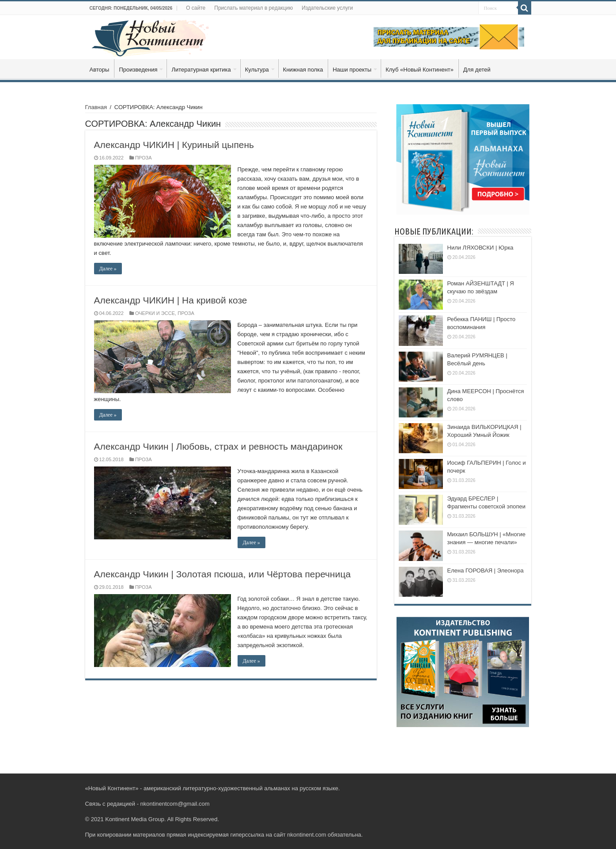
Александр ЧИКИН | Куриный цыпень (174, 145)
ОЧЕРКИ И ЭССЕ (155, 313)
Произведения (138, 70)
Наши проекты (352, 70)
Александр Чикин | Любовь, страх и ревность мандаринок (218, 446)
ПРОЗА (144, 158)
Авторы (100, 70)
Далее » (108, 269)
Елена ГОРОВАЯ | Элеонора (486, 570)
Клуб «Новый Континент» (419, 70)
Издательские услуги (327, 8)
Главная (96, 107)
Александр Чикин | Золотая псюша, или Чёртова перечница (223, 574)
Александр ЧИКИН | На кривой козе (171, 300)
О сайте (196, 8)
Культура (257, 70)
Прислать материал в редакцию (253, 8)
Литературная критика (201, 70)
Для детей (477, 70)
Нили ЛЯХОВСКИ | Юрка (480, 248)
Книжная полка (303, 70)
